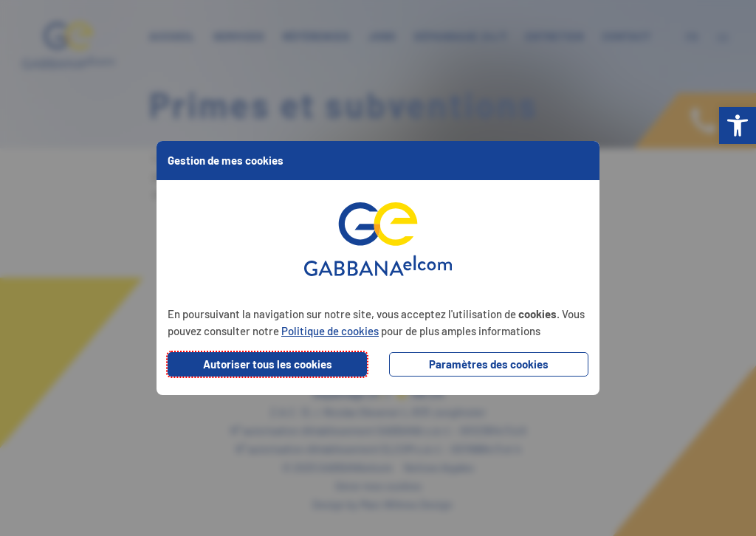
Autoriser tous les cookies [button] (268, 364)
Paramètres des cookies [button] (489, 364)
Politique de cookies (330, 331)
